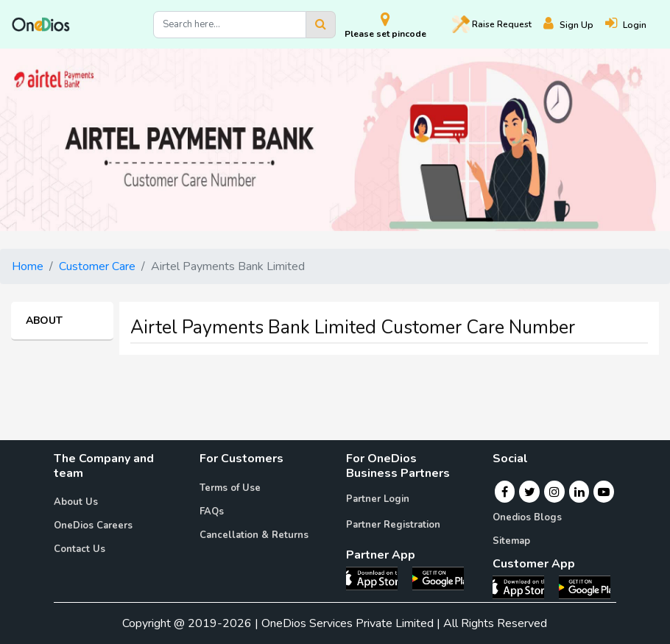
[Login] (632, 25)
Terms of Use (230, 488)
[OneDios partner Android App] (438, 578)
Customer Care (97, 266)
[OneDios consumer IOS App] (524, 587)
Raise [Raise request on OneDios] (492, 24)
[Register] (574, 25)
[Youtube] (604, 492)
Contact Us (80, 549)
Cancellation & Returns (254, 535)
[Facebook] (505, 492)
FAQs (212, 512)
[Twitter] (530, 492)
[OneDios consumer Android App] (585, 587)
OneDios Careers (93, 526)
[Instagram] (554, 492)
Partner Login (378, 499)
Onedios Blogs (527, 517)
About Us (76, 502)
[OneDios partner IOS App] (378, 578)
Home (28, 266)
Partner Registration (393, 525)
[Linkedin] (579, 492)
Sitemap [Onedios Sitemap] (511, 541)
